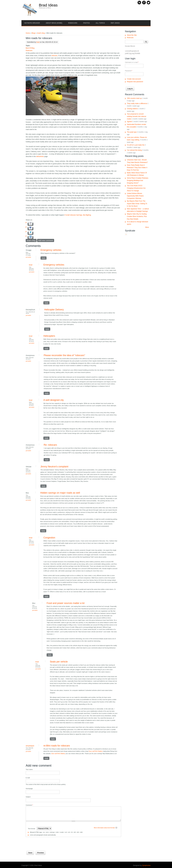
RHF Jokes (115, 23)
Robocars (73, 23)
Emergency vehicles (51, 250)
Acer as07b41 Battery (58, 754)
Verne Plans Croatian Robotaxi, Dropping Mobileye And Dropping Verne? (138, 180)
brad (38, 42)
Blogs (34, 33)
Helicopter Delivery (54, 310)
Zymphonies (146, 865)
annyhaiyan (30, 746)
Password (129, 71)
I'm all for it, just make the (136, 145)
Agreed (129, 122)
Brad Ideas (48, 5)
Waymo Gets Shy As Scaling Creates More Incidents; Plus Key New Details (137, 216)
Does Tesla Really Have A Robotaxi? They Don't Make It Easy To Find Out (137, 168)
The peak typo (132, 132)
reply (44, 258)
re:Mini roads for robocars (57, 746)
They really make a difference (137, 103)
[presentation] (45, 842)
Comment (29, 805)
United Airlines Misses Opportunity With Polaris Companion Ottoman (135, 196)
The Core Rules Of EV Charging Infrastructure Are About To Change (136, 188)
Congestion (49, 538)
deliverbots (40, 156)
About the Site (132, 35)
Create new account (134, 79)
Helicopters (49, 336)
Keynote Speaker (32, 23)
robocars (54, 56)
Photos (86, 23)
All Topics (100, 23)
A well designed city (54, 400)
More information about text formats (104, 828)
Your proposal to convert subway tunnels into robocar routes (137, 116)
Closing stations (132, 109)
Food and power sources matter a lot (66, 603)
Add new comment (46, 240)
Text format (32, 829)
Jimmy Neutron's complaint (54, 467)
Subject (28, 797)
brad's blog (41, 33)
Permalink (28, 257)
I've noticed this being (134, 150)
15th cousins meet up (134, 98)
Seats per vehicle (59, 662)
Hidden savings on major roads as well (60, 493)
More (147, 227)
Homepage (29, 789)
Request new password (135, 82)
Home (28, 33)
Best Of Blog (30, 48)
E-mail (28, 778)
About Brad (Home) (54, 23)
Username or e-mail (132, 62)
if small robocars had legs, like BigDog (78, 215)
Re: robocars (50, 445)
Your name (29, 769)
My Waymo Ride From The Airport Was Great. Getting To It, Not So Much (137, 203)
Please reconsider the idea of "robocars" (64, 355)
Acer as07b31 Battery (96, 751)
